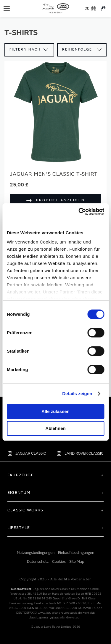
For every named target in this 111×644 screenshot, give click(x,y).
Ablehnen (55, 428)
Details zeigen (77, 394)
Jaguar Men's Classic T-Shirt (54, 174)
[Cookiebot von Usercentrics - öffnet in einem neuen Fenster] (79, 212)
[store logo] (55, 8)
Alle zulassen (55, 411)
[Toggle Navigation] (7, 8)
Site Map (77, 562)
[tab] (55, 475)
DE (90, 9)
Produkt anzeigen (61, 200)
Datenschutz (38, 562)
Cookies (59, 562)
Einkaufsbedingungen (76, 553)
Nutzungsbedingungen (36, 553)
